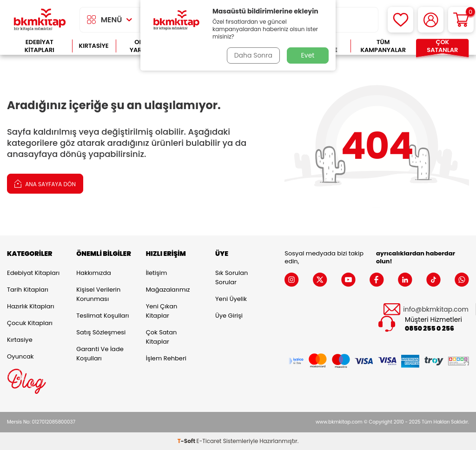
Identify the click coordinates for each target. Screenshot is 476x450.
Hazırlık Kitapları (31, 306)
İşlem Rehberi (166, 358)
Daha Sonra (253, 55)
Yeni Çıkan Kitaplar (162, 311)
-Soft (187, 441)
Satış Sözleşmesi (101, 332)
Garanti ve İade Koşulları (100, 354)
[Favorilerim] (400, 20)
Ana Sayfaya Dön (45, 183)
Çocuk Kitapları (30, 323)
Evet (308, 55)
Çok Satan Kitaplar (162, 337)
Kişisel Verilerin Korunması (98, 294)
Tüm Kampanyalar (383, 46)
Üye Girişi (229, 316)
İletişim (157, 273)
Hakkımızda (93, 273)
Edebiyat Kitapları (40, 46)
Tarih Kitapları (28, 290)
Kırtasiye (94, 46)
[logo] (40, 20)
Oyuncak (20, 356)
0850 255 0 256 (430, 329)
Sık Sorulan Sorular (231, 277)
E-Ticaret (209, 441)
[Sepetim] (461, 20)
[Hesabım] (431, 20)
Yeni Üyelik (231, 299)
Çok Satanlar (442, 46)
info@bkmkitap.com (436, 310)
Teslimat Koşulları (102, 316)
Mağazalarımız (168, 290)
